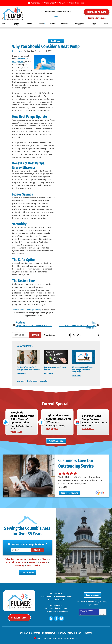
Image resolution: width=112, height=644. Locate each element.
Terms (104, 614)
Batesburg (21, 559)
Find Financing (93, 595)
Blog (20, 50)
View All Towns (27, 573)
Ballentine (9, 559)
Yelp (51, 618)
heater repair (34, 380)
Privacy (101, 614)
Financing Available (97, 18)
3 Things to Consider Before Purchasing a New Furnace (78, 325)
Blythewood (34, 559)
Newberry (33, 562)
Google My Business (62, 618)
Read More (80, 3)
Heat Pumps (56, 39)
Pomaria (44, 562)
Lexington (46, 380)
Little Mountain (19, 562)
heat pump (22, 380)
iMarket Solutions (44, 638)
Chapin (45, 559)
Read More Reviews (69, 493)
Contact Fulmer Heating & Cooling (27, 308)
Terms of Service (95, 613)
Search (35, 334)
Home (15, 50)
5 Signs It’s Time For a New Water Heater (34, 324)
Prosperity (19, 565)
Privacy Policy (88, 613)
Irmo (8, 562)
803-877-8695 (56, 15)
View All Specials (56, 441)
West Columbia (33, 565)
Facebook (56, 618)
